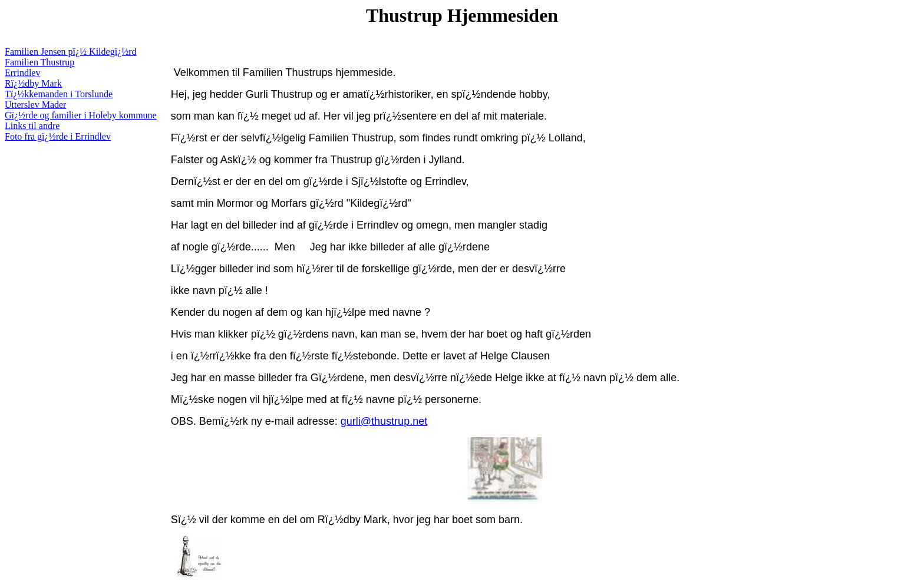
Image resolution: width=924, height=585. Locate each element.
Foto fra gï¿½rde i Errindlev (58, 136)
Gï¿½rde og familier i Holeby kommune (81, 115)
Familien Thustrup (39, 62)
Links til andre (32, 126)
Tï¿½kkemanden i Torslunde (59, 94)
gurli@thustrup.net (384, 421)
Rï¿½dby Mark (33, 83)
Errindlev (22, 73)
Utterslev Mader (35, 105)
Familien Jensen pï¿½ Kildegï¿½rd (71, 52)
